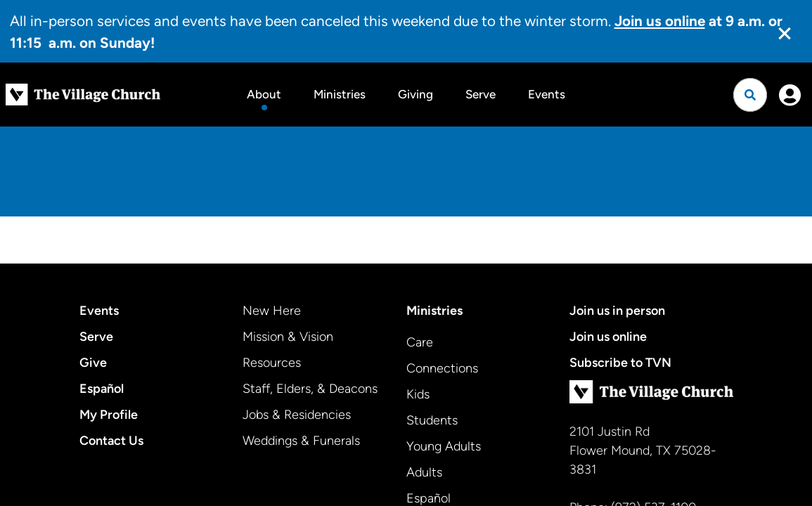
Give (93, 363)
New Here (272, 311)
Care (420, 342)
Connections (442, 368)
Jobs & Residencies (297, 415)
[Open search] (750, 95)
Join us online (608, 337)
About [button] (264, 94)
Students (432, 420)
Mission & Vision (288, 337)
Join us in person (617, 311)
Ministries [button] (340, 94)
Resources (272, 363)
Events (547, 94)
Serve (481, 94)
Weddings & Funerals (301, 441)
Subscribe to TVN (620, 363)
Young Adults (444, 446)
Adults (424, 472)
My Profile (109, 415)
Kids (418, 394)
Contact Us (111, 441)
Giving (415, 94)
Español (102, 389)
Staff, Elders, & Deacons (310, 389)
